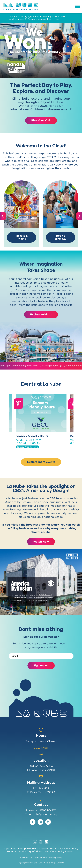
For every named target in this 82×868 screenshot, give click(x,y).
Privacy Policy (56, 858)
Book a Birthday (61, 237)
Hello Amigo (51, 863)
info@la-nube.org (46, 814)
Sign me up (41, 665)
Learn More (53, 19)
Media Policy (41, 858)
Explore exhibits (41, 314)
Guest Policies (26, 858)
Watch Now (41, 542)
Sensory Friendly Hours (32, 436)
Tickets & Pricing (22, 237)
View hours (41, 748)
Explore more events (41, 462)
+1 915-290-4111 (46, 810)
